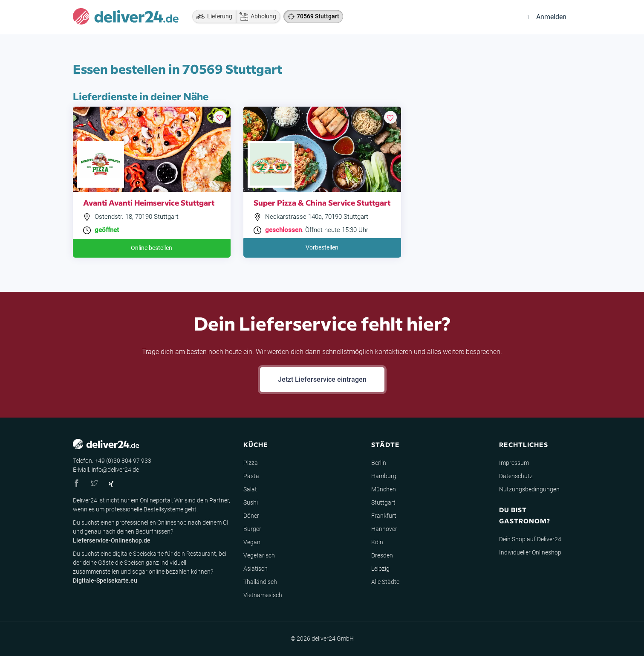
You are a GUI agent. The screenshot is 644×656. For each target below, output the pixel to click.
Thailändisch (260, 582)
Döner (251, 516)
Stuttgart (383, 502)
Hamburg (384, 476)
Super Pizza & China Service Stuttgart (322, 202)
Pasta (251, 476)
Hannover (384, 529)
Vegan (252, 542)
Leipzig (380, 569)
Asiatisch (256, 569)
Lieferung (212, 17)
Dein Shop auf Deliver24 (530, 539)
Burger (252, 529)
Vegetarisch (259, 555)
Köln (377, 542)
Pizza (251, 463)
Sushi (251, 502)
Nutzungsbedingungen (529, 489)
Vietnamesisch (263, 595)
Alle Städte (385, 582)
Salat (250, 489)
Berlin (379, 463)
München (384, 489)
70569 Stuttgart (318, 16)
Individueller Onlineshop (530, 552)
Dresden (382, 555)
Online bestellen (152, 248)
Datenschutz (516, 476)
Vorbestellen (322, 247)
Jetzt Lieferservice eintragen (322, 379)
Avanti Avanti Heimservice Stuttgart (149, 202)
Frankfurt (384, 516)
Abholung (256, 17)
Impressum (514, 463)
